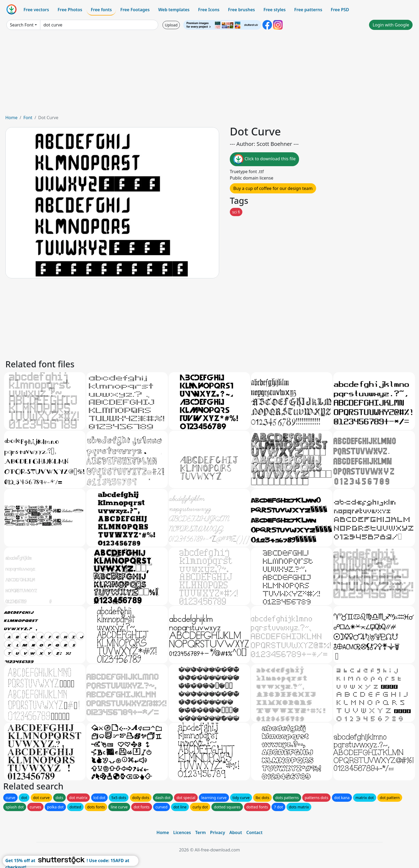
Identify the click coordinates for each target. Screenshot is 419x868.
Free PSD (340, 10)
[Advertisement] (210, 74)
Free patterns (308, 10)
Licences (182, 832)
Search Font (22, 25)
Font (28, 118)
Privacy (218, 832)
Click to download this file (264, 159)
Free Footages (135, 10)
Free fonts (101, 10)
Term (200, 832)
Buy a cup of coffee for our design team (273, 188)
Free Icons (209, 10)
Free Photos (70, 10)
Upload (171, 25)
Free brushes (241, 10)
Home (11, 118)
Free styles (275, 10)
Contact (255, 832)
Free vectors (36, 10)
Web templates (174, 10)
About (236, 832)
